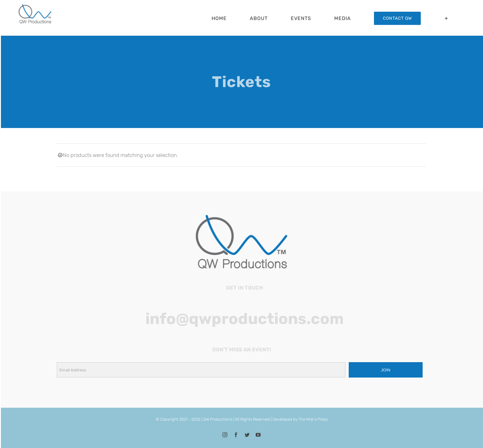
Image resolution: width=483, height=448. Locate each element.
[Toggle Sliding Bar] (446, 18)
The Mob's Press (313, 419)
